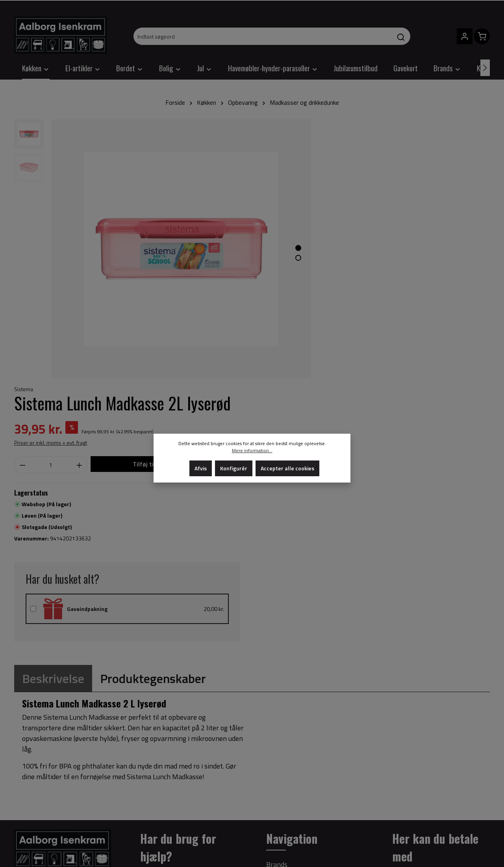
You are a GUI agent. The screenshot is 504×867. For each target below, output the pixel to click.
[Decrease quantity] (309, 219)
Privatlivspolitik (290, 646)
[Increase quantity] (354, 219)
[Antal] (332, 219)
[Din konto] (465, 36)
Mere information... (252, 451)
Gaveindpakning (366, 362)
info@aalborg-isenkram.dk (55, 685)
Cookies (278, 678)
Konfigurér (234, 468)
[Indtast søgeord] (263, 36)
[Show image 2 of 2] (272, 245)
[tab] (53, 429)
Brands (277, 615)
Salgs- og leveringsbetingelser (312, 630)
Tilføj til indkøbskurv (427, 218)
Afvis (201, 468)
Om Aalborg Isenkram (299, 662)
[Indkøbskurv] (482, 36)
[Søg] (401, 36)
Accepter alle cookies (287, 468)
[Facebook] (21, 819)
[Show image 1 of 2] (272, 235)
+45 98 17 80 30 (65, 664)
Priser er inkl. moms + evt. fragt (337, 197)
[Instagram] (33, 819)
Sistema (310, 123)
